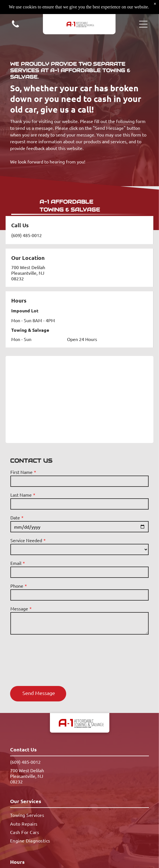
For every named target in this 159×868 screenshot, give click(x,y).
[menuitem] (79, 815)
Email (16, 563)
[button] (143, 24)
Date (15, 517)
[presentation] (33, 660)
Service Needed (26, 540)
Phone (17, 586)
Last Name (21, 495)
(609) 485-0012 (26, 235)
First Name (21, 472)
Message (19, 608)
